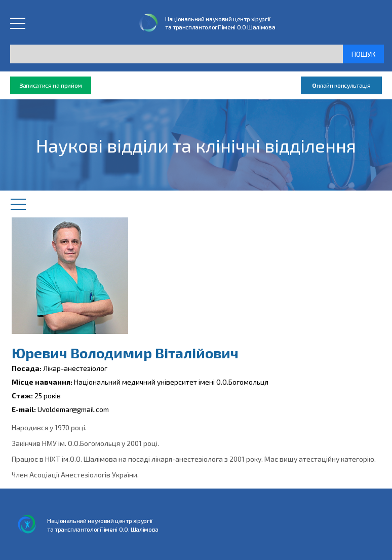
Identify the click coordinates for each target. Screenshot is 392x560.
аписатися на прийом (51, 85)
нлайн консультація (341, 85)
